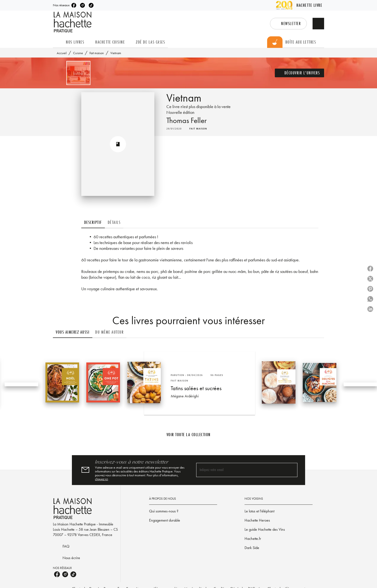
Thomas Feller (186, 120)
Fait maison (97, 53)
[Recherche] (318, 24)
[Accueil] (73, 22)
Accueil (62, 53)
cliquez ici (101, 479)
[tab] (58, 42)
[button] (288, 24)
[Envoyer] (292, 470)
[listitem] (74, 5)
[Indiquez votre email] (241, 470)
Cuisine (78, 53)
